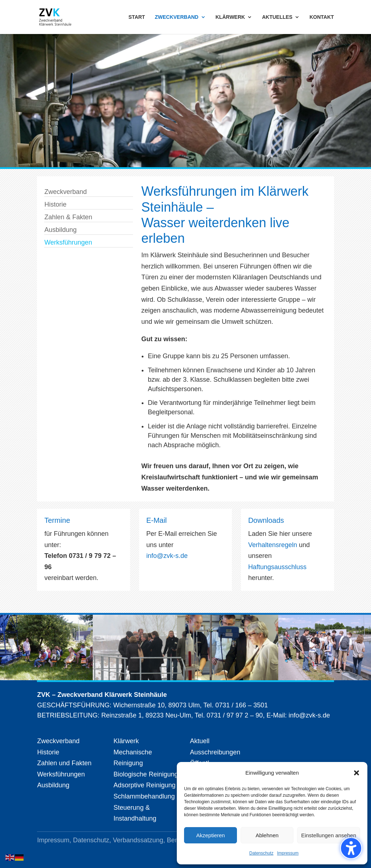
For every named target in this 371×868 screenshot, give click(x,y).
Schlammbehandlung (144, 796)
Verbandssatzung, (140, 840)
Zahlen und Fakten (64, 763)
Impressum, (55, 840)
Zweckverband (65, 192)
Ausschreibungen (215, 752)
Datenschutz (261, 853)
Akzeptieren (210, 835)
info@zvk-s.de (167, 556)
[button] (357, 773)
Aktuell (200, 741)
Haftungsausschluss (277, 567)
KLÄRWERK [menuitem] (230, 17)
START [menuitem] (137, 17)
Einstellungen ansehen (329, 835)
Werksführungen (68, 242)
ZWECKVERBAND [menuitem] (177, 17)
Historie (55, 204)
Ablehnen (267, 835)
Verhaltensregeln (274, 545)
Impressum (288, 853)
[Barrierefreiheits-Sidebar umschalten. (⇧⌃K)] (351, 848)
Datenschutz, (93, 840)
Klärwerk (126, 741)
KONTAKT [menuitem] (322, 17)
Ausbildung (60, 230)
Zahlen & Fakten (68, 217)
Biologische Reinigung (146, 774)
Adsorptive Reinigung (144, 785)
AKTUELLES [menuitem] (277, 17)
